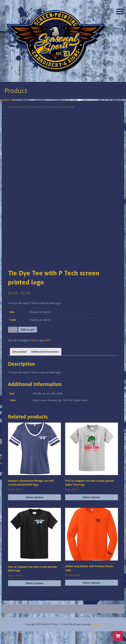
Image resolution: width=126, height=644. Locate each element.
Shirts (20, 107)
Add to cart (28, 342)
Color (13, 333)
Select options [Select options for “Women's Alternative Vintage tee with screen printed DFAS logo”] (34, 510)
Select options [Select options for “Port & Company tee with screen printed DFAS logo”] (34, 596)
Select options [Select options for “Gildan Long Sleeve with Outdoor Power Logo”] (92, 595)
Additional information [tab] (45, 364)
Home (11, 107)
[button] (121, 8)
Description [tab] (20, 364)
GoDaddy (96, 637)
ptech (47, 353)
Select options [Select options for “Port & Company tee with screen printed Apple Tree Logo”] (92, 510)
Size (12, 325)
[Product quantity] (13, 342)
